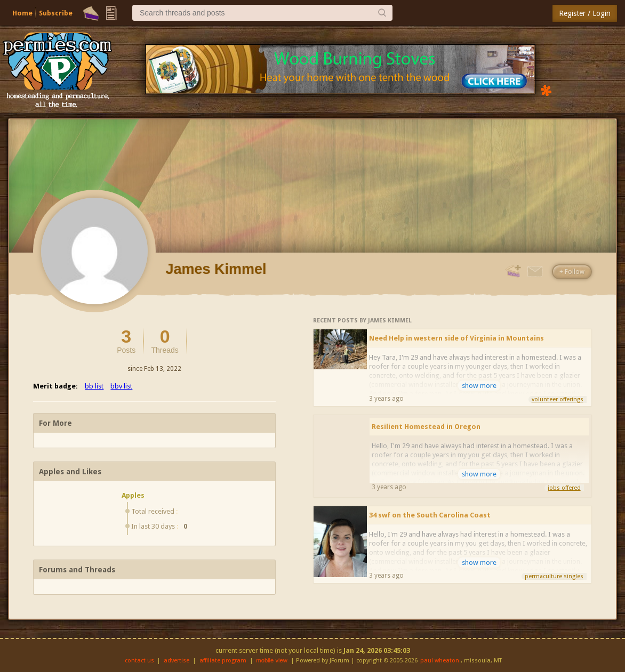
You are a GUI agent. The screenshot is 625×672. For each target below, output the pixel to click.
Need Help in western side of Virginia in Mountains (456, 338)
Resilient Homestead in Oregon (426, 427)
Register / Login (585, 13)
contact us (139, 661)
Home (22, 13)
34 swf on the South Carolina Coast (430, 515)
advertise (177, 661)
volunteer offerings (558, 399)
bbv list (121, 386)
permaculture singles (554, 576)
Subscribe (56, 13)
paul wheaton (440, 661)
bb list (94, 386)
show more (479, 386)
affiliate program (223, 661)
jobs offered (564, 488)
